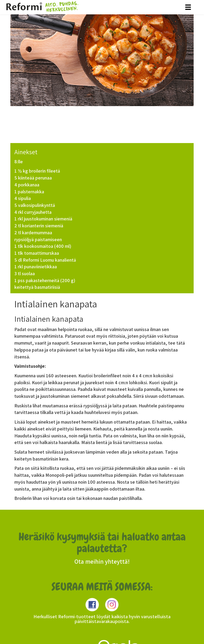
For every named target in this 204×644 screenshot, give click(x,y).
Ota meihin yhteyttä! (102, 562)
